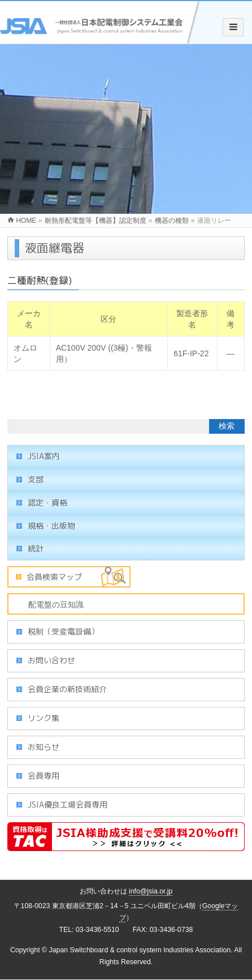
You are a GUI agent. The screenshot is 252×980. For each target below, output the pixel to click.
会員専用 (44, 776)
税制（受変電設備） (63, 631)
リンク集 (44, 718)
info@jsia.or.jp (151, 891)
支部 (36, 479)
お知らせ (44, 747)
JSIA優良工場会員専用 (68, 804)
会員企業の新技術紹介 (67, 689)
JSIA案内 (44, 456)
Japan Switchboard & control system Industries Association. (141, 950)
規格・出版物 (51, 526)
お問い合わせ (51, 660)
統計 (36, 548)
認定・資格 (47, 502)
